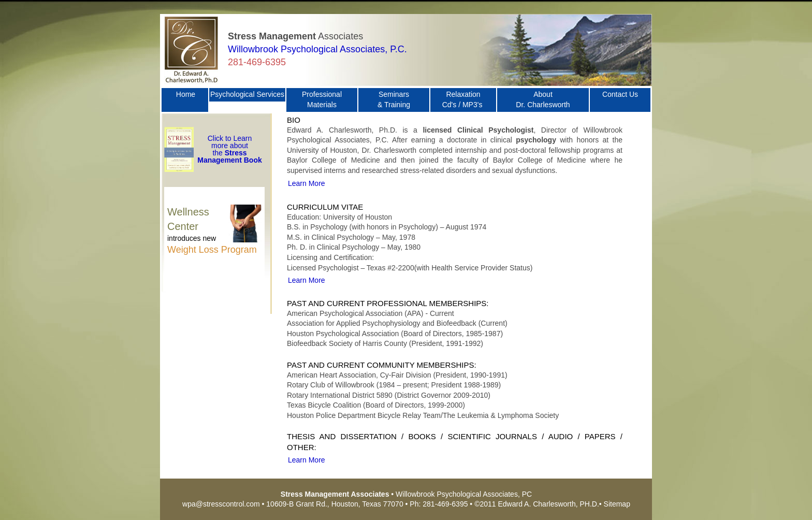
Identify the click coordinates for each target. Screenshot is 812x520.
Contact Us (620, 99)
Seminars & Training (394, 99)
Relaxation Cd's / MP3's (463, 99)
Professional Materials (322, 99)
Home (186, 99)
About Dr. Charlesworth (543, 99)
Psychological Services (247, 94)
